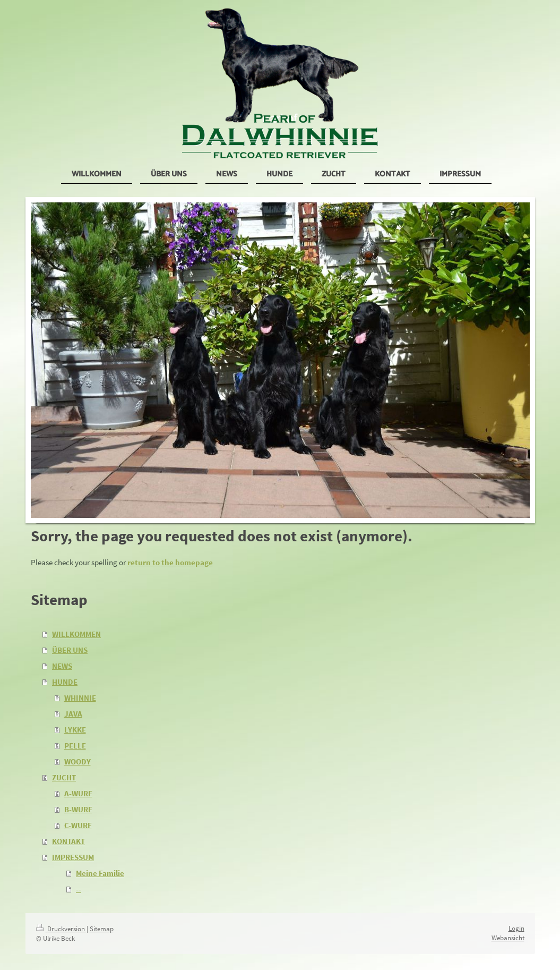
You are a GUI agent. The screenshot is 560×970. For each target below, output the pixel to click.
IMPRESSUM (73, 857)
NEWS (62, 666)
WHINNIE (80, 698)
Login (516, 928)
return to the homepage (170, 562)
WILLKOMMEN (76, 634)
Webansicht (508, 938)
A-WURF (78, 793)
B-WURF (78, 809)
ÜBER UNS (70, 650)
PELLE (75, 746)
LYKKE (75, 730)
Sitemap (102, 929)
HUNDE (65, 682)
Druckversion (61, 929)
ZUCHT (64, 777)
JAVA (73, 714)
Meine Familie (100, 873)
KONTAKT (68, 841)
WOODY (77, 761)
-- (79, 889)
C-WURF (78, 825)
